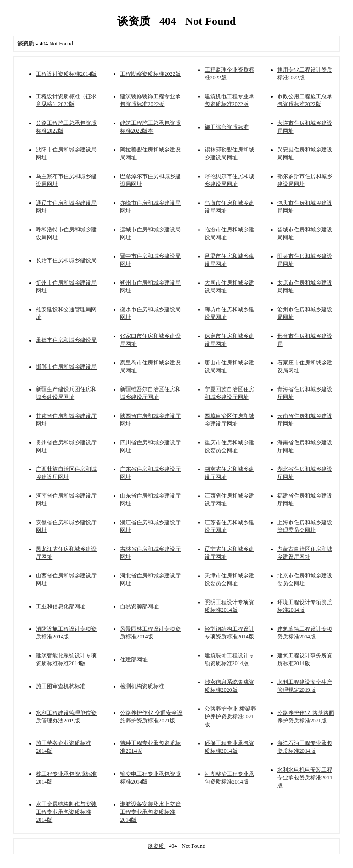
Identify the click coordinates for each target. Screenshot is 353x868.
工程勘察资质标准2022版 (150, 74)
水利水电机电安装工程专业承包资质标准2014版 (305, 778)
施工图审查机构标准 (61, 686)
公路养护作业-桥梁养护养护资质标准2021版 (230, 717)
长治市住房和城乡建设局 (66, 260)
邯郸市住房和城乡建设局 (66, 367)
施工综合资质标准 (227, 127)
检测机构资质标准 (142, 686)
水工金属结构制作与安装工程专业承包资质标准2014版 (66, 812)
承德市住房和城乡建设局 (66, 340)
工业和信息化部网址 (61, 606)
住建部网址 (134, 660)
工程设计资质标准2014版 (66, 74)
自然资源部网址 (139, 606)
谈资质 (157, 846)
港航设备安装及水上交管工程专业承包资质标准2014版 (150, 812)
